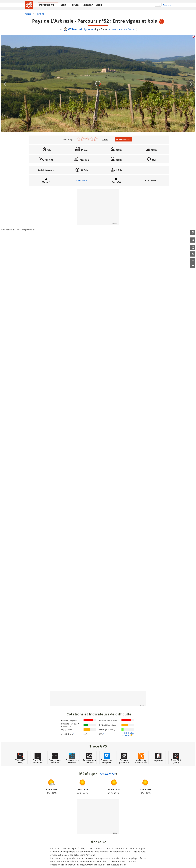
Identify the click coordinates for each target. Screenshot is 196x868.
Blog (63, 5)
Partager (87, 5)
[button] (193, 232)
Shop (99, 5)
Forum (75, 5)
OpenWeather (107, 774)
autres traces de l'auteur (122, 29)
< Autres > (81, 181)
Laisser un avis (123, 139)
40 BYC (124, 733)
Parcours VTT (47, 5)
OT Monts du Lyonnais (79, 29)
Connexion (168, 5)
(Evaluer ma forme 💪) (128, 734)
